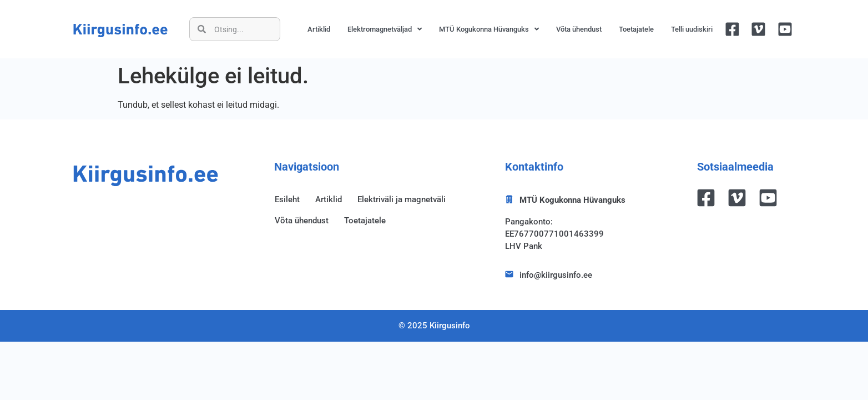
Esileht (287, 199)
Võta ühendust (579, 29)
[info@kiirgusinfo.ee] (509, 274)
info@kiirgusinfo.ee (556, 275)
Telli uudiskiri (692, 29)
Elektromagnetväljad (385, 29)
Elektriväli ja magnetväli (402, 199)
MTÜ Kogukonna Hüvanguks (489, 29)
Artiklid (319, 29)
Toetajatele (636, 29)
